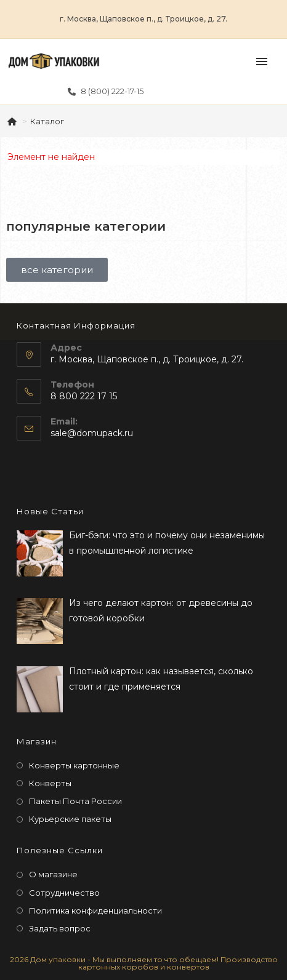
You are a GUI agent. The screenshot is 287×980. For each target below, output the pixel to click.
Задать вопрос (60, 928)
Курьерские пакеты (70, 819)
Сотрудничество (64, 893)
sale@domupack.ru (92, 433)
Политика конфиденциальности (95, 910)
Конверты (50, 783)
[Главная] (13, 121)
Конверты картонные (74, 765)
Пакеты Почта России (75, 801)
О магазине (53, 874)
